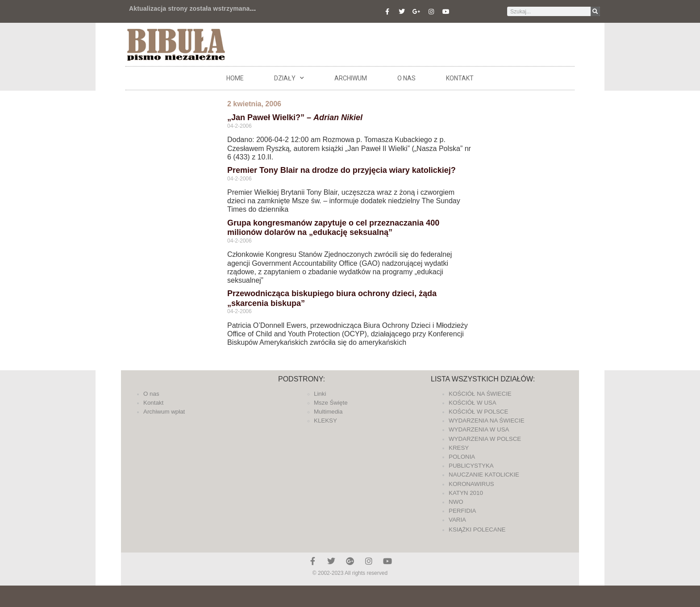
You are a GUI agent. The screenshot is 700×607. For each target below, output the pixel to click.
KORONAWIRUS (471, 484)
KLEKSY (325, 421)
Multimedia (328, 412)
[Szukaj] (595, 11)
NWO (456, 502)
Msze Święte (331, 403)
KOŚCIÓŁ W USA (473, 403)
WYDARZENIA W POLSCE (485, 439)
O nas (406, 78)
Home (235, 78)
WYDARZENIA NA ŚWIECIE (487, 421)
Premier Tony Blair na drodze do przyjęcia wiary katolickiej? (342, 170)
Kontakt (460, 78)
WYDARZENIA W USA (479, 429)
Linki (320, 394)
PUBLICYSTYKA (471, 466)
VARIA (457, 520)
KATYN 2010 (466, 493)
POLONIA (462, 457)
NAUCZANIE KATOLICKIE (484, 475)
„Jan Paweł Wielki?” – (295, 117)
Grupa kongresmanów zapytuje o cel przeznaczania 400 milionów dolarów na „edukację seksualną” (333, 228)
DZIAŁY (289, 78)
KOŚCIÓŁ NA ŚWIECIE (480, 394)
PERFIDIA (462, 511)
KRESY (459, 448)
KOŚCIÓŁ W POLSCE (478, 412)
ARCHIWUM (351, 78)
